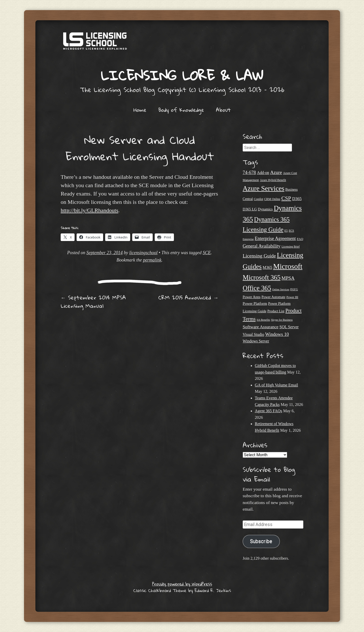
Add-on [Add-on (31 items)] (263, 173)
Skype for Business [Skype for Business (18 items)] (282, 320)
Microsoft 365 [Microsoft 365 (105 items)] (262, 278)
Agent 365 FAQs (268, 411)
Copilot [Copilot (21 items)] (258, 199)
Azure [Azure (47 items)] (276, 172)
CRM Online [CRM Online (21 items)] (272, 199)
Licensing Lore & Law (182, 75)
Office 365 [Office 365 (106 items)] (257, 288)
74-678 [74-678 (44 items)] (249, 172)
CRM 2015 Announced (188, 297)
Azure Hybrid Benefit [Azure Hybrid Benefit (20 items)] (273, 180)
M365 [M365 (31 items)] (267, 267)
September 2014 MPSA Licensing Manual (93, 302)
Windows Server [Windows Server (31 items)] (256, 341)
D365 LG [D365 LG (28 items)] (250, 209)
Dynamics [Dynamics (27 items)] (265, 209)
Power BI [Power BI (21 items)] (292, 297)
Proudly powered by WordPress (182, 584)
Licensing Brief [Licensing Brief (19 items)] (291, 247)
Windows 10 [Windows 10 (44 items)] (277, 334)
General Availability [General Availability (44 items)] (262, 246)
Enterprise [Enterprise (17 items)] (248, 239)
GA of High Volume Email (276, 385)
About (223, 110)
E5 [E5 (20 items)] (286, 231)
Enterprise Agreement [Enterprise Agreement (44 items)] (275, 238)
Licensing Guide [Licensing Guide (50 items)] (259, 256)
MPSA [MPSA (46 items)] (288, 278)
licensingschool (143, 253)
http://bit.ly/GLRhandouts (89, 210)
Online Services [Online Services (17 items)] (281, 289)
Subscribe (261, 541)
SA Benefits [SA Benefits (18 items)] (263, 320)
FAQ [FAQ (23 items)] (300, 239)
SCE (207, 253)
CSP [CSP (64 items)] (286, 198)
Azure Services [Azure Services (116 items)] (264, 188)
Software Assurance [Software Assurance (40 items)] (260, 327)
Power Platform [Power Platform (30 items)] (255, 303)
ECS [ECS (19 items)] (291, 231)
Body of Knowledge (181, 110)
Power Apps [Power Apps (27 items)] (252, 297)
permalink (152, 260)
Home (140, 110)
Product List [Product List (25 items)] (276, 311)
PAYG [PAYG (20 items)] (294, 289)
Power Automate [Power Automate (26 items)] (274, 297)
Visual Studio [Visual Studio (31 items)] (253, 334)
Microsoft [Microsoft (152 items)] (288, 266)
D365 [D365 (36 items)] (297, 199)
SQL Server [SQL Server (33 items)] (289, 327)
